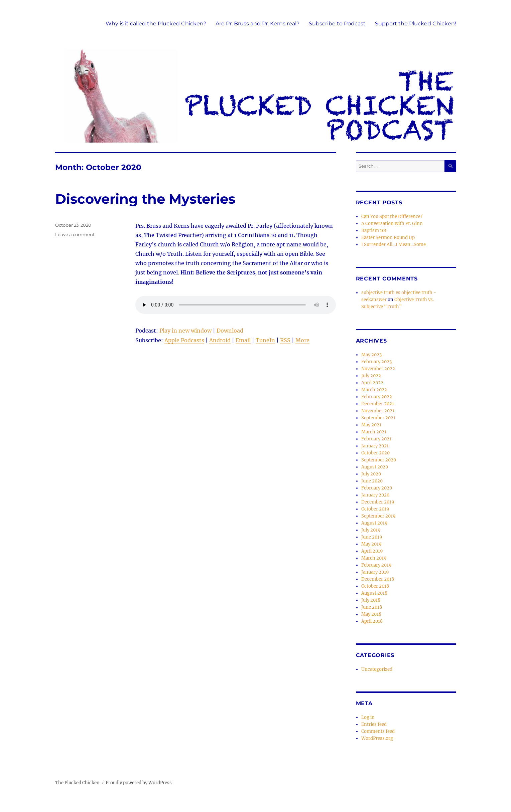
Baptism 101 (374, 231)
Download (230, 331)
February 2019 (376, 565)
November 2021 (378, 411)
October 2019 (375, 509)
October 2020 (375, 453)
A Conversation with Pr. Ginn (392, 224)
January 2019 (375, 572)
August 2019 (374, 523)
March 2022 (374, 390)
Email (243, 340)
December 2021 (378, 404)
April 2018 (372, 621)
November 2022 (378, 369)
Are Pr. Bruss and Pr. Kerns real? (258, 24)
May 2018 (371, 614)
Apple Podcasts (184, 340)
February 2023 (376, 362)
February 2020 (377, 488)
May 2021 (371, 425)
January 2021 (375, 446)
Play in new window (185, 331)
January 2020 (375, 495)
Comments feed (378, 731)
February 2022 (377, 397)
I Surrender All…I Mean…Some (394, 245)
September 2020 (379, 460)
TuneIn (265, 340)
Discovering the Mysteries (145, 199)
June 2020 (372, 481)
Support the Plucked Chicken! (416, 24)
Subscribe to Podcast (337, 24)
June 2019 (372, 537)
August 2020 (375, 467)
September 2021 (378, 418)
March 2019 (374, 558)
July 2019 (371, 530)
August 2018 (374, 593)
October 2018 (375, 586)
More (302, 340)
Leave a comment (75, 234)
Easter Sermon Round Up (388, 238)
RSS (285, 340)
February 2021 (376, 439)
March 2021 (374, 432)
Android (220, 340)
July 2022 (371, 376)
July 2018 (371, 600)
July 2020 (371, 474)
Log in (368, 717)
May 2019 (371, 544)
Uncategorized (377, 669)
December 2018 (378, 579)
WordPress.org (377, 738)
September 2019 (378, 516)
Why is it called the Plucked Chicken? (156, 24)
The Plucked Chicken (77, 783)
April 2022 (372, 383)
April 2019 (372, 551)
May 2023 (371, 355)
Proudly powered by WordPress (139, 783)
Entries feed (374, 724)
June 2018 (372, 607)
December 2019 (378, 502)
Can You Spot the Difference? (392, 217)
